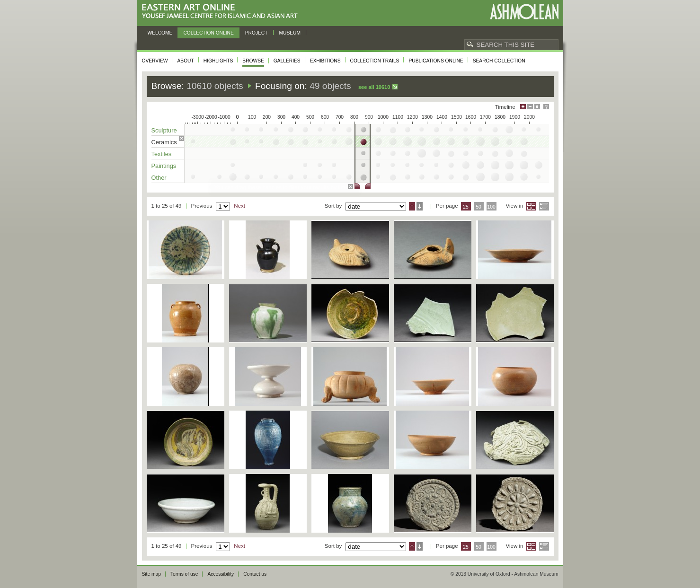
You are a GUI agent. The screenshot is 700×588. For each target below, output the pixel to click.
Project (257, 33)
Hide (537, 107)
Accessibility (221, 574)
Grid (531, 206)
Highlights (218, 61)
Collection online (208, 33)
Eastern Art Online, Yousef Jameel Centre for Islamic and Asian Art (222, 12)
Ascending (412, 206)
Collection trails (375, 61)
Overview (155, 61)
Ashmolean (524, 12)
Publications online (436, 61)
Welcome (160, 33)
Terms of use (184, 574)
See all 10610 (374, 87)
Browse (253, 61)
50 (478, 207)
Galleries (287, 61)
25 (466, 207)
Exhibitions (325, 61)
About (185, 61)
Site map (151, 574)
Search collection (499, 61)
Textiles (162, 154)
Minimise (530, 107)
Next (239, 206)
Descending (420, 206)
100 (491, 207)
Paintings (164, 166)
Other (159, 178)
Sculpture (164, 130)
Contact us (255, 574)
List (544, 206)
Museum (290, 33)
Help (546, 107)
